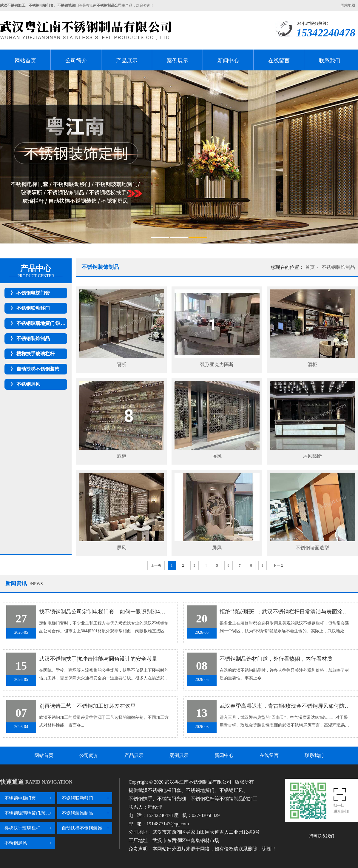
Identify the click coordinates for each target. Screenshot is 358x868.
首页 (310, 267)
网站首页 (25, 61)
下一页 (278, 565)
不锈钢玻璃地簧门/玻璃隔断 (46, 323)
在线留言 (279, 61)
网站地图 (348, 5)
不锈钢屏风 (28, 384)
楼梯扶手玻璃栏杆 (36, 354)
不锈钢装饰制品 (33, 339)
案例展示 (178, 61)
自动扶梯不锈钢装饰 (38, 369)
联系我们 (330, 61)
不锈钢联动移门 (33, 308)
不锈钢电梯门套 (33, 293)
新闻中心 (228, 61)
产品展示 (127, 61)
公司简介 (76, 61)
